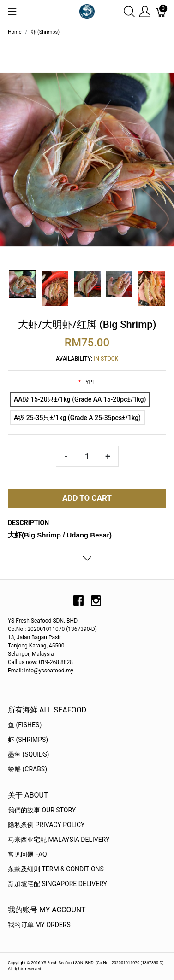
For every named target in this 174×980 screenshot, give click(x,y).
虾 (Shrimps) (28, 740)
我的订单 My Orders (39, 925)
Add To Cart (87, 498)
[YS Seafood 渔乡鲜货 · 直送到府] (87, 11)
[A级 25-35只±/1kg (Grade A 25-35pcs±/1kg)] (77, 418)
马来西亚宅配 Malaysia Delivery (59, 840)
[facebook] (78, 604)
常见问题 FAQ (27, 854)
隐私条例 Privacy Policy (46, 825)
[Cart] (161, 11)
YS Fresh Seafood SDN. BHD (67, 963)
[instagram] (96, 604)
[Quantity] (87, 456)
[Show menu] (12, 12)
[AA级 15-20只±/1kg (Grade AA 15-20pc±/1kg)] (80, 399)
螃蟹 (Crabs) (27, 769)
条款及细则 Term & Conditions (56, 869)
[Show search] (129, 11)
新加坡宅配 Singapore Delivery (57, 884)
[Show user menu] (145, 11)
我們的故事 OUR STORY (42, 810)
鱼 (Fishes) (25, 725)
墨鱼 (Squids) (28, 754)
